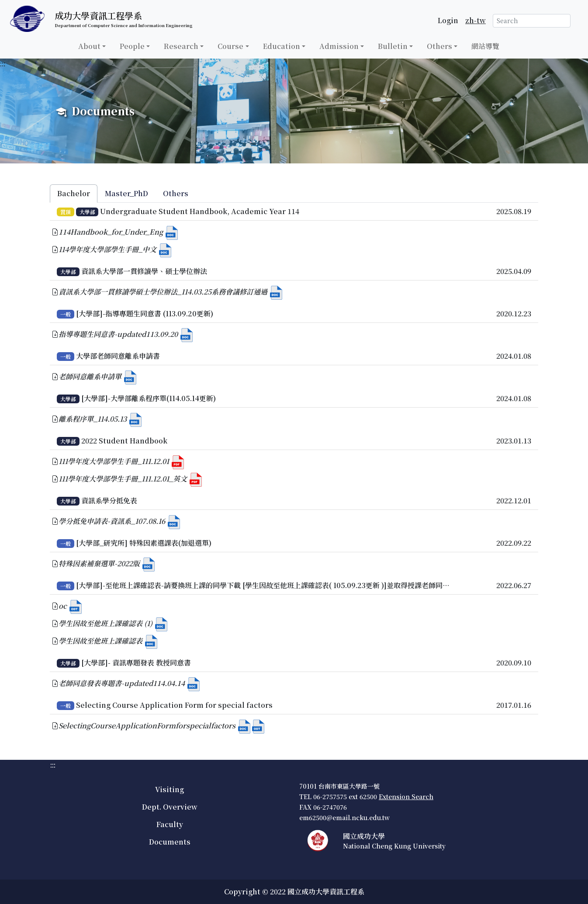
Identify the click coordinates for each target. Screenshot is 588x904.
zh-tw (476, 20)
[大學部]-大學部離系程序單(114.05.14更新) (149, 398)
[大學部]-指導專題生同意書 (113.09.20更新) (145, 313)
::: (3, 64)
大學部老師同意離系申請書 (118, 356)
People (132, 46)
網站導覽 (485, 46)
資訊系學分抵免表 (109, 500)
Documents (170, 842)
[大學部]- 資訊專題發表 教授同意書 (136, 663)
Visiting (169, 789)
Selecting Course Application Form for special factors (174, 705)
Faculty (170, 824)
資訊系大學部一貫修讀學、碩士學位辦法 (144, 271)
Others (439, 46)
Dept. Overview (170, 807)
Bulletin (393, 46)
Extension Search (406, 797)
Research (181, 46)
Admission (339, 46)
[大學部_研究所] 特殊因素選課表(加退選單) (144, 543)
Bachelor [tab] (74, 193)
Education (282, 46)
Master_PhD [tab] (126, 193)
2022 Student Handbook (124, 441)
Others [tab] (176, 193)
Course (230, 46)
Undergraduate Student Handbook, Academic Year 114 (200, 211)
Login (448, 20)
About (89, 46)
